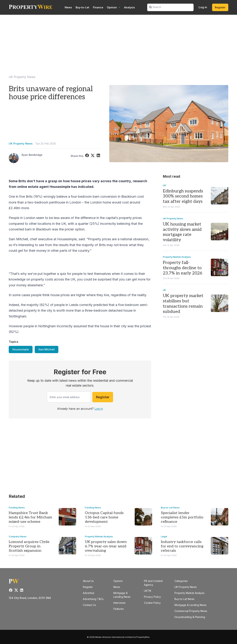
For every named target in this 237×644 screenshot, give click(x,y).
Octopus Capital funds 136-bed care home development (104, 517)
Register (220, 7)
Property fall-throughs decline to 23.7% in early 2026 (183, 268)
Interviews (119, 603)
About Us (88, 581)
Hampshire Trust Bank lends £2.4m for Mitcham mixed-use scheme (30, 517)
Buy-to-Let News (170, 507)
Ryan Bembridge (32, 155)
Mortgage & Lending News (190, 605)
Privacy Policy (152, 597)
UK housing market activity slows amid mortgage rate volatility (182, 232)
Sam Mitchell (47, 349)
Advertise (89, 593)
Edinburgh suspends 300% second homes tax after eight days (183, 196)
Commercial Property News (191, 611)
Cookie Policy (152, 603)
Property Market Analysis (177, 257)
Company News (18, 536)
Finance (98, 7)
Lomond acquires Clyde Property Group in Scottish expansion (29, 546)
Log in (203, 7)
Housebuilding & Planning (190, 617)
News (68, 7)
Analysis (129, 7)
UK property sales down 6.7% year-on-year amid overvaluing (106, 546)
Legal (164, 536)
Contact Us (89, 605)
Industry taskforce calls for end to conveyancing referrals (182, 546)
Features (119, 609)
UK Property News (22, 77)
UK (164, 185)
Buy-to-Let (82, 7)
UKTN (147, 591)
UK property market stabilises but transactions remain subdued (183, 304)
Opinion (114, 7)
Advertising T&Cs (93, 599)
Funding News (17, 507)
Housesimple (21, 349)
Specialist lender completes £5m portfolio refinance (182, 517)
